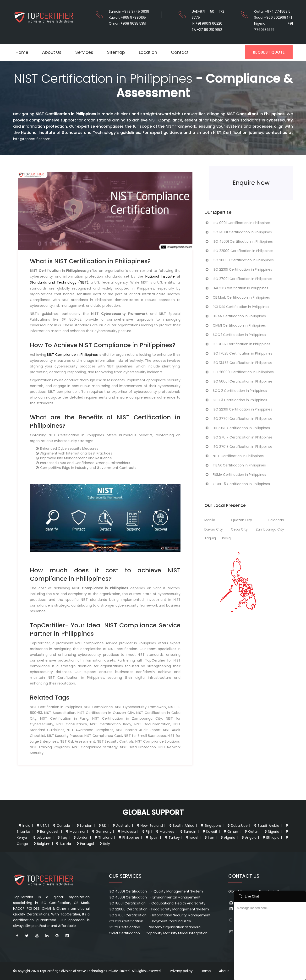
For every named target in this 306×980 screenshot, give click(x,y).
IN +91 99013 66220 (207, 23)
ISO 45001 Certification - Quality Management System (156, 891)
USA (41, 826)
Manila (210, 520)
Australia (121, 826)
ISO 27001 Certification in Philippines (238, 279)
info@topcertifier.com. (32, 139)
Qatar (251, 832)
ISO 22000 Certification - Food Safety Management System (159, 909)
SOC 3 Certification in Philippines (236, 400)
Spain (152, 838)
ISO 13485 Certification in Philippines (238, 363)
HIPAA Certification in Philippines (235, 316)
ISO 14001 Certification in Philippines (238, 232)
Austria (63, 844)
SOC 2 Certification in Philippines (236, 391)
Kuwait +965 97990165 (127, 17)
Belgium (41, 844)
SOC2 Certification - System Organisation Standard (155, 927)
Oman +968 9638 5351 (127, 23)
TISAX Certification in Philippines (235, 465)
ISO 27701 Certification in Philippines (238, 419)
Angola (249, 838)
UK (102, 826)
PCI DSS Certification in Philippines (237, 307)
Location (148, 52)
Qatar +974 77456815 (272, 11)
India (24, 826)
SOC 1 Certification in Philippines (235, 335)
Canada (61, 826)
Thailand (103, 838)
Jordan (80, 838)
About (224, 971)
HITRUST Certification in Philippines (237, 428)
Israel (192, 838)
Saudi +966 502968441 (273, 17)
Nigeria (271, 832)
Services (84, 52)
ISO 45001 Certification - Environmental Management (155, 897)
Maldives (165, 832)
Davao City (214, 529)
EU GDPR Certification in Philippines (237, 344)
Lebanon (42, 838)
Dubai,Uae (237, 826)
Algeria (227, 838)
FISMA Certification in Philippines (235, 475)
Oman (230, 832)
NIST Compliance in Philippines (72, 355)
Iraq (62, 838)
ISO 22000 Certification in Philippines (239, 251)
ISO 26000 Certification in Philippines (239, 372)
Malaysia (126, 832)
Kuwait (210, 832)
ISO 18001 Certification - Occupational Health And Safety (157, 903)
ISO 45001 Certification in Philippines (239, 241)
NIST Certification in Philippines (234, 456)
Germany (101, 832)
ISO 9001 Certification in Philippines (238, 223)
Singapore (210, 826)
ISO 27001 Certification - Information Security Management (160, 915)
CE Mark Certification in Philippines (237, 297)
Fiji (145, 832)
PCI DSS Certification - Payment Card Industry (150, 921)
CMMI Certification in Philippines (235, 325)
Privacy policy (181, 971)
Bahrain (188, 832)
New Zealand (149, 826)
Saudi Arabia (266, 826)
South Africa (181, 826)
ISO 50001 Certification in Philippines (238, 381)
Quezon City (242, 520)
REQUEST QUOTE (269, 52)
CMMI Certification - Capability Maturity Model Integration (158, 933)
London (84, 826)
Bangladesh (48, 832)
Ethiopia (271, 838)
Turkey (172, 838)
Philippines (129, 838)
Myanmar (75, 832)
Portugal (85, 844)
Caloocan (276, 520)
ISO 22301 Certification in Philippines (238, 269)
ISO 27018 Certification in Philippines (238, 447)
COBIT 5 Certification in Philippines (237, 484)
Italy (104, 844)
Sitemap (116, 52)
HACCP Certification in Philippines (236, 288)
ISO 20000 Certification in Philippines (239, 260)
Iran (209, 838)
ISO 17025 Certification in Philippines (238, 353)
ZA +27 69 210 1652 (207, 30)
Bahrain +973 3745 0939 (129, 11)
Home (22, 52)
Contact (180, 52)
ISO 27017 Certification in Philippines (238, 437)
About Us (52, 52)
